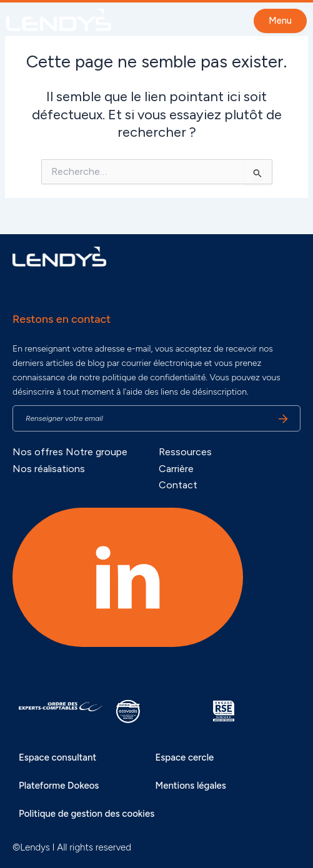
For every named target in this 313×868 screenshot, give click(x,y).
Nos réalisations (49, 469)
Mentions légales (190, 786)
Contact (178, 485)
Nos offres (38, 452)
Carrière (176, 469)
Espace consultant (57, 757)
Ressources (185, 452)
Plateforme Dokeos (59, 786)
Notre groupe (97, 452)
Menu (280, 21)
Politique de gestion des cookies (87, 814)
